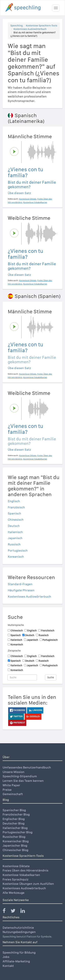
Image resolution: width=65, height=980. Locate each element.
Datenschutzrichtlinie (18, 928)
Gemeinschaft (13, 794)
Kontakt (8, 966)
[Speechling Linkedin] (25, 911)
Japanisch (15, 538)
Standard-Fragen (20, 584)
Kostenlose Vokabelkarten (21, 875)
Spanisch (14, 513)
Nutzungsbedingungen (19, 932)
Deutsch (14, 526)
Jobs (6, 957)
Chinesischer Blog (15, 850)
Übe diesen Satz (19, 193)
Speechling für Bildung (19, 952)
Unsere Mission (14, 772)
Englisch (14, 501)
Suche (51, 677)
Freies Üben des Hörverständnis (25, 870)
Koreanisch (16, 557)
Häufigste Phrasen (21, 590)
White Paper (11, 785)
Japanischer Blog (15, 845)
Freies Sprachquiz (16, 879)
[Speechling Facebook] (6, 911)
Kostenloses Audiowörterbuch (30, 29)
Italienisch (15, 532)
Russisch (14, 544)
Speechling (17, 26)
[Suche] (22, 677)
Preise (7, 790)
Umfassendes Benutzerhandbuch (27, 767)
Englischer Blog (14, 819)
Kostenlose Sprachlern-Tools (42, 26)
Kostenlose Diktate (16, 866)
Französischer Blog (16, 814)
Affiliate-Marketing (16, 961)
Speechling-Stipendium (20, 776)
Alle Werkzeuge (14, 893)
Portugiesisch (18, 550)
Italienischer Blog (15, 828)
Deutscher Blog (14, 823)
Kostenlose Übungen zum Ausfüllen (28, 884)
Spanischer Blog (14, 810)
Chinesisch (16, 520)
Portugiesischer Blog (18, 832)
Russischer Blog (14, 837)
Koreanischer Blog (16, 841)
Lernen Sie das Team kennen (23, 781)
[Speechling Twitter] (15, 911)
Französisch (16, 507)
